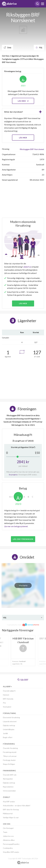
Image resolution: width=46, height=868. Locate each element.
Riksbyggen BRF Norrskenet (32, 149)
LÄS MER (23, 138)
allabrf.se (27, 267)
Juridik (5, 733)
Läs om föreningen (23, 539)
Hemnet (6, 695)
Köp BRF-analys (9, 802)
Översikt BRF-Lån (10, 775)
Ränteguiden (8, 779)
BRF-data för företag (11, 809)
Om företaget (8, 828)
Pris (4, 703)
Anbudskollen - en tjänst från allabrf (17, 806)
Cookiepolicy (8, 848)
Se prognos (13, 475)
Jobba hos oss (8, 836)
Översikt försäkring (10, 748)
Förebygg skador (9, 760)
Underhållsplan (9, 729)
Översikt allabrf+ (9, 691)
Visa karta (23, 585)
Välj (5, 617)
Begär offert (8, 737)
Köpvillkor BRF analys (11, 852)
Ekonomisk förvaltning (11, 717)
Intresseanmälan (9, 791)
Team (5, 832)
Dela (8, 47)
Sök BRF (23, 680)
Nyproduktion (8, 787)
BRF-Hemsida (8, 699)
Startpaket (7, 707)
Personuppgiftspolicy (11, 844)
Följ (39, 47)
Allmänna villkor (9, 840)
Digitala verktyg (9, 725)
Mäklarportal (8, 813)
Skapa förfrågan (9, 764)
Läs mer (23, 101)
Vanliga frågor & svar (11, 817)
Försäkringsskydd (10, 752)
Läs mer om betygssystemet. (16, 526)
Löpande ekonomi (10, 721)
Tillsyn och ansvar (10, 756)
